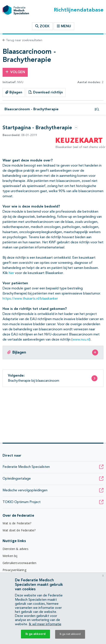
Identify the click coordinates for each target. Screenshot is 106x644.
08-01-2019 (20, 135)
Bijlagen (14, 92)
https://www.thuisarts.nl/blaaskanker (30, 299)
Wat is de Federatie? (17, 523)
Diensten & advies (15, 549)
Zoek (42, 26)
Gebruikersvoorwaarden (19, 563)
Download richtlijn (46, 92)
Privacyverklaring (14, 570)
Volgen (15, 72)
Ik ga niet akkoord (70, 634)
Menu (64, 26)
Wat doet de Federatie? (19, 530)
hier (11, 273)
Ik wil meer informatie (45, 624)
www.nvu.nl (81, 340)
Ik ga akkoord (35, 634)
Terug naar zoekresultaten (22, 40)
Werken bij (10, 556)
